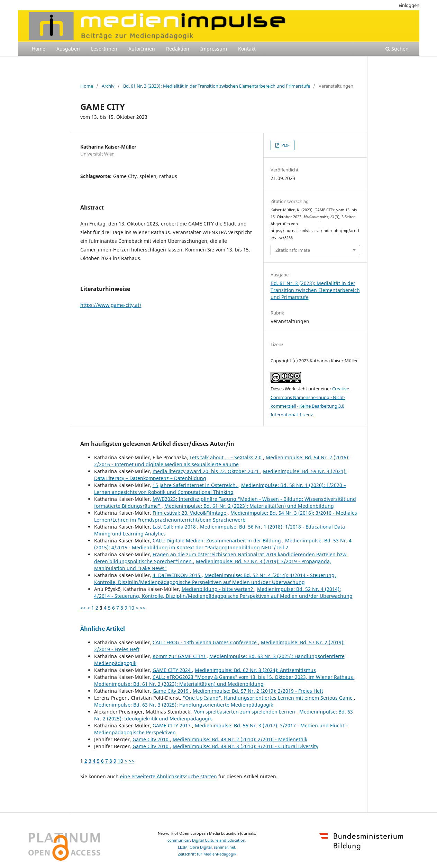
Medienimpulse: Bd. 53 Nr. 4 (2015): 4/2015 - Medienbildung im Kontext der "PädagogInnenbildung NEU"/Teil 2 (223, 544)
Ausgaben (68, 49)
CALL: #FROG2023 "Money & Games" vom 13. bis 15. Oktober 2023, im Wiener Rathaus (253, 677)
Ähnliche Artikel (103, 629)
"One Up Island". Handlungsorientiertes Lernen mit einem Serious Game (268, 698)
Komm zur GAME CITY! (180, 656)
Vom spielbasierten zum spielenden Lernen (245, 712)
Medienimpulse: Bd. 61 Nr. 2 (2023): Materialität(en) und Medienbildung (249, 506)
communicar (179, 840)
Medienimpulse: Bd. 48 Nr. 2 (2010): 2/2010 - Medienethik (240, 739)
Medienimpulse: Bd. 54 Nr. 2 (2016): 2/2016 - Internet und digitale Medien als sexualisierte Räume (222, 461)
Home (39, 49)
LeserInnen (104, 49)
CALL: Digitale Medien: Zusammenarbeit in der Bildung (217, 541)
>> (143, 608)
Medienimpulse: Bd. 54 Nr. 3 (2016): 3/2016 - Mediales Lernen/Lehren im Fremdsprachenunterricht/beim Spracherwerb (226, 516)
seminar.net (225, 847)
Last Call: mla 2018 (175, 527)
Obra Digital (201, 847)
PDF (285, 145)
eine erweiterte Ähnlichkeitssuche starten (169, 776)
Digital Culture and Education (219, 840)
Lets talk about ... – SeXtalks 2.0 (226, 457)
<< (83, 608)
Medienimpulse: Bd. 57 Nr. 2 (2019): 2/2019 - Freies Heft (258, 691)
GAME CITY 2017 (172, 725)
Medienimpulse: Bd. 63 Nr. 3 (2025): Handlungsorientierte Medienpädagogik (184, 705)
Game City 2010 (151, 739)
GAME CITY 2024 (172, 670)
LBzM (183, 847)
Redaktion (178, 49)
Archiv (108, 86)
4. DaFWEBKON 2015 (177, 575)
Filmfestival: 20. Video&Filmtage (190, 513)
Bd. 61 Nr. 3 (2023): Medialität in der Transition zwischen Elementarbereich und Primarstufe (217, 86)
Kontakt (247, 49)
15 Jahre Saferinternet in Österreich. (195, 485)
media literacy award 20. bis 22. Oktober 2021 (206, 471)
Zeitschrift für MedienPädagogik (207, 854)
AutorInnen (142, 49)
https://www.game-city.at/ (111, 305)
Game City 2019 (171, 691)
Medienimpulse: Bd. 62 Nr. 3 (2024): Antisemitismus (255, 670)
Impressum (214, 49)
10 (131, 608)
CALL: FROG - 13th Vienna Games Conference (205, 642)
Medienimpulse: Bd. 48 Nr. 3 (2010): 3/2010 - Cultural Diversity (245, 746)
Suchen (397, 49)
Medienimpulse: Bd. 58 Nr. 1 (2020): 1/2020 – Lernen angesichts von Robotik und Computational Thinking (220, 489)
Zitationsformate (293, 250)
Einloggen (409, 5)
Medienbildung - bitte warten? (218, 589)
